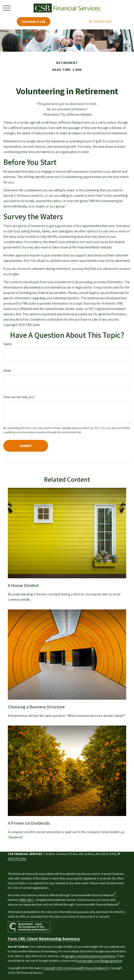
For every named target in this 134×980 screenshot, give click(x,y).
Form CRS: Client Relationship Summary (44, 939)
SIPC (31, 900)
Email (7, 370)
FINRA (23, 900)
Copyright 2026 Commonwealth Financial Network (75, 968)
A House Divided (23, 585)
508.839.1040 (101, 22)
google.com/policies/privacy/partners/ (91, 956)
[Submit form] (26, 446)
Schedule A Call (34, 22)
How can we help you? (19, 397)
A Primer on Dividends (29, 823)
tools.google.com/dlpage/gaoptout (99, 961)
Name (7, 344)
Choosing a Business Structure (36, 707)
